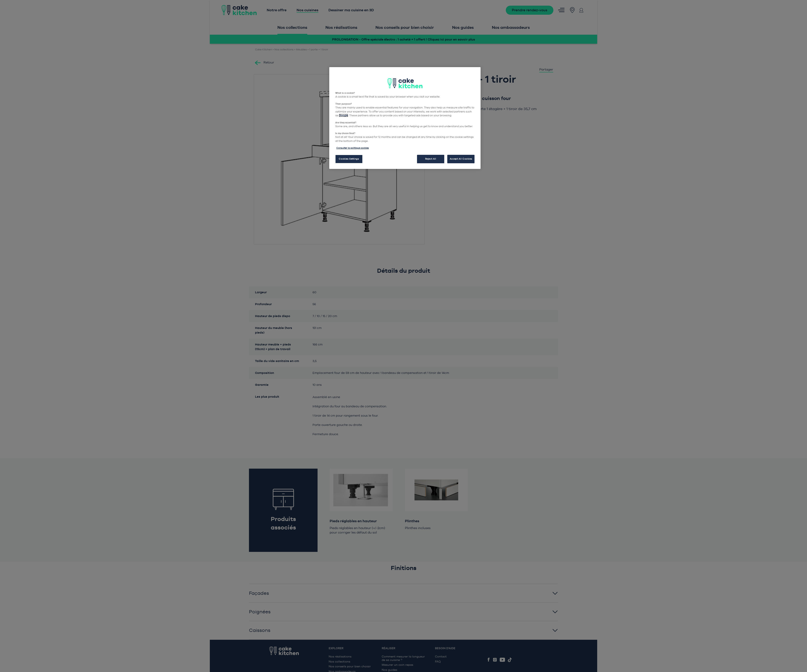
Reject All (431, 159)
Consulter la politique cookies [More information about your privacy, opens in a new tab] (353, 148)
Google (343, 115)
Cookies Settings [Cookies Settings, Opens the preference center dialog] (349, 159)
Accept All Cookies (461, 159)
